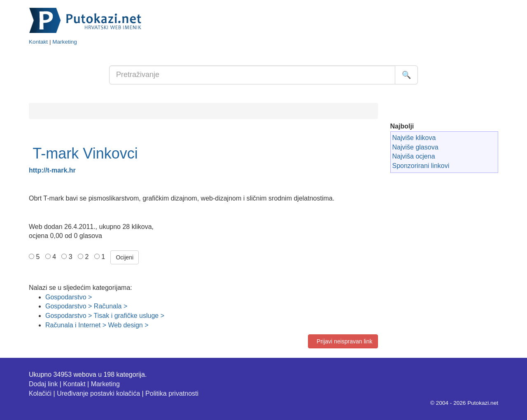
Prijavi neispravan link (343, 341)
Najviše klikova (414, 138)
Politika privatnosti (172, 393)
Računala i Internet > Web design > (97, 325)
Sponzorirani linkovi (421, 166)
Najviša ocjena (414, 156)
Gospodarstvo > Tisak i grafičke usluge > (105, 316)
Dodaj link (43, 384)
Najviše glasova (415, 147)
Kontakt (38, 42)
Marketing (65, 42)
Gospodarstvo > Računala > (86, 306)
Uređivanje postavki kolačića (98, 393)
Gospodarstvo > (69, 297)
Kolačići (40, 393)
